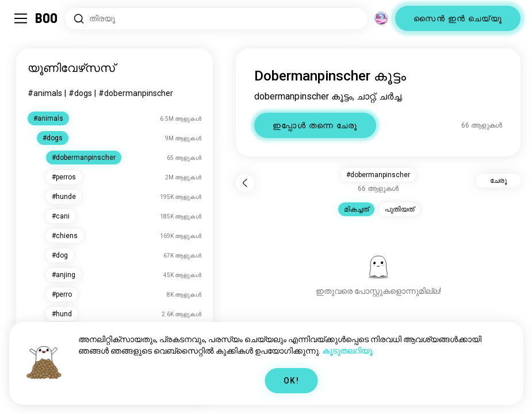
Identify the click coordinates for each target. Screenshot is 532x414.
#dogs (80, 93)
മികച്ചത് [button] (356, 209)
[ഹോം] (47, 18)
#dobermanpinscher (136, 93)
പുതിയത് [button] (399, 209)
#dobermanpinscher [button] (378, 175)
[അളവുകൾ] (381, 18)
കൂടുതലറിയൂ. (348, 351)
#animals (45, 93)
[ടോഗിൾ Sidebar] (21, 18)
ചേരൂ (498, 181)
